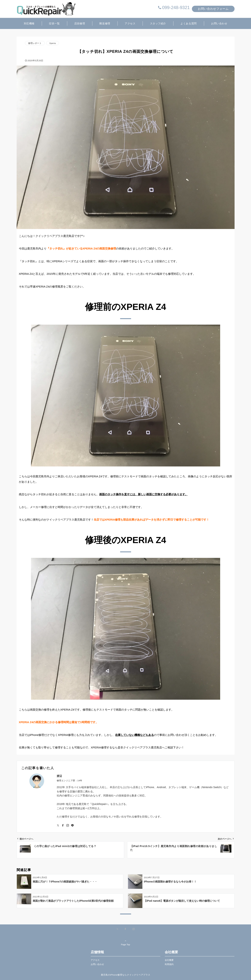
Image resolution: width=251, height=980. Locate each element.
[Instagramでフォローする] (68, 826)
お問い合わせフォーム (213, 9)
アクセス (95, 960)
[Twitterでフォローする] (58, 826)
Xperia (53, 43)
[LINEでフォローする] (72, 826)
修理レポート (35, 43)
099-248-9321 (176, 7)
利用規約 (169, 964)
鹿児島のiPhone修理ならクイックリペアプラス (126, 975)
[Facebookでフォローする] (63, 826)
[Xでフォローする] (117, 929)
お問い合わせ (97, 964)
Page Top (126, 943)
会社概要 (169, 960)
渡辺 (59, 776)
